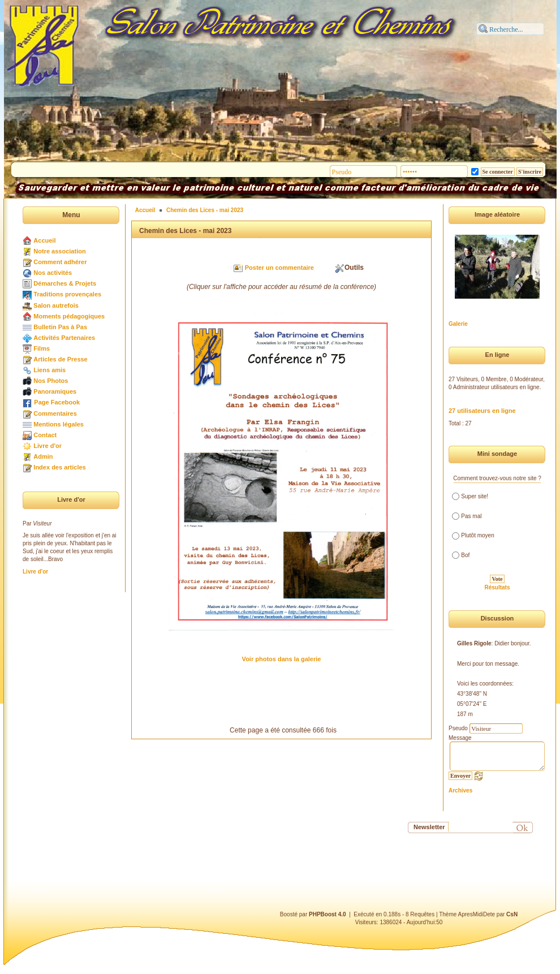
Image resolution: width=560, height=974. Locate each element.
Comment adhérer (60, 262)
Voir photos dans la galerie (282, 659)
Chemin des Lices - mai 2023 (205, 210)
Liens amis (49, 370)
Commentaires (55, 413)
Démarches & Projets (65, 283)
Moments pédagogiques (69, 316)
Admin (43, 456)
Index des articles (59, 467)
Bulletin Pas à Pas (60, 327)
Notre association (59, 251)
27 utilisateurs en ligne (482, 411)
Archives (460, 790)
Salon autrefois (56, 305)
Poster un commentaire (279, 268)
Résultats (497, 587)
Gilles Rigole (474, 643)
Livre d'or (48, 446)
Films (42, 348)
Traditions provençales (67, 294)
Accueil (44, 240)
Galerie (458, 324)
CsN (512, 914)
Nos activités (53, 273)
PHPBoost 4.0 (328, 914)
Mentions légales (59, 424)
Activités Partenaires (64, 338)
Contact (45, 435)
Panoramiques (55, 391)
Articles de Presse (60, 359)
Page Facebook (57, 402)
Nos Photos (51, 381)
